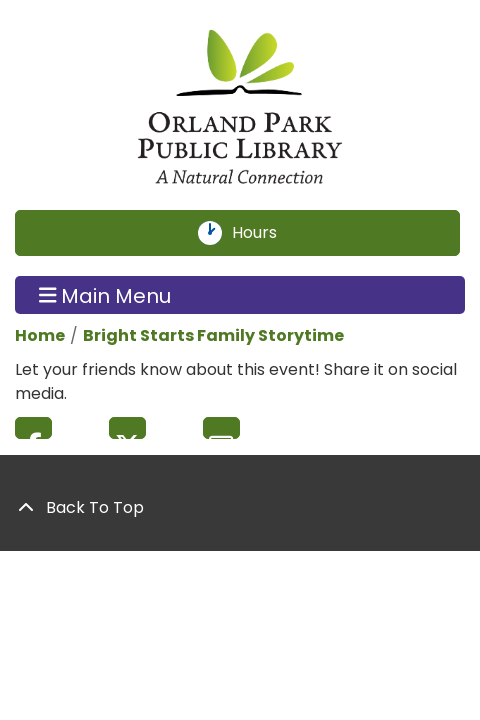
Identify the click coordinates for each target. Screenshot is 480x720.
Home (40, 335)
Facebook (33, 428)
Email (221, 428)
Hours (266, 233)
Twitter (127, 428)
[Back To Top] (240, 508)
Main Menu (105, 295)
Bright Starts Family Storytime (213, 335)
